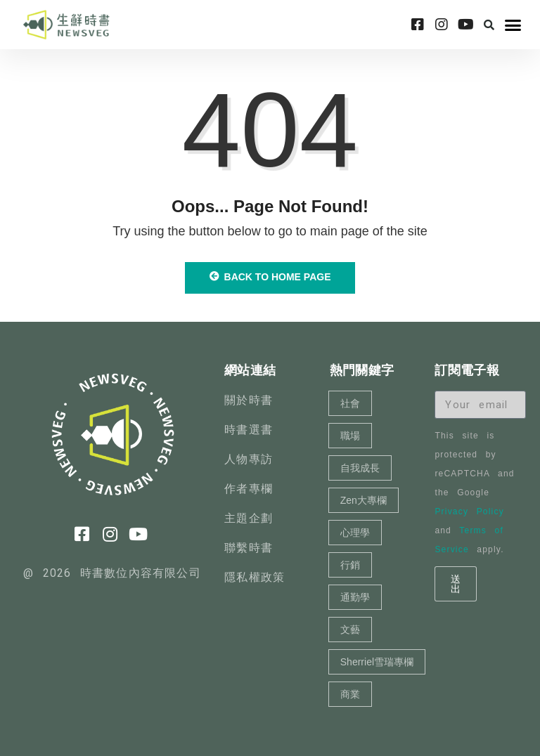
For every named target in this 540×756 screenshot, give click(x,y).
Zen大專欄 (364, 500)
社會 (350, 403)
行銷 (350, 565)
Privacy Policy (469, 511)
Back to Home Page (270, 277)
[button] (489, 25)
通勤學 (355, 597)
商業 (350, 694)
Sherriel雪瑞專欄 (377, 662)
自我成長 (360, 468)
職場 (350, 436)
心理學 (355, 533)
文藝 (350, 630)
